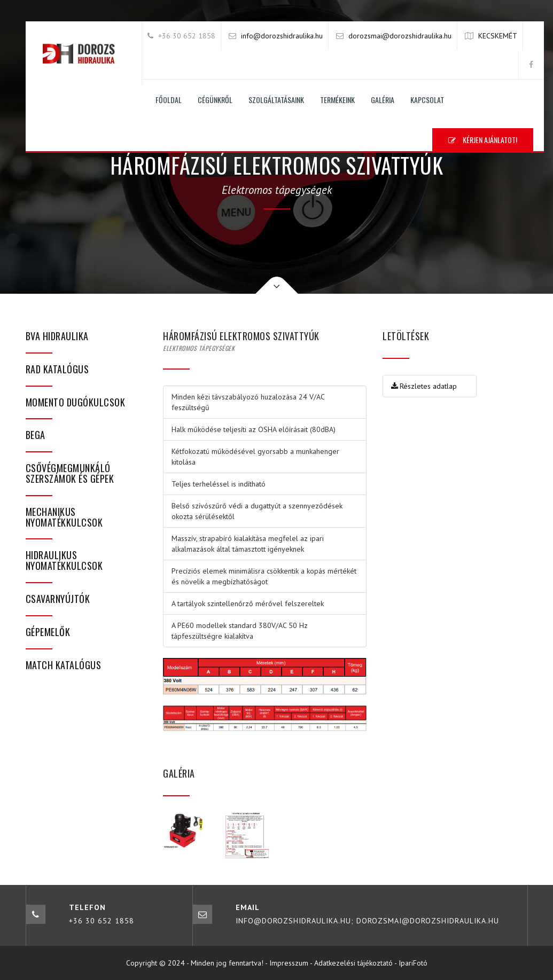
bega (36, 435)
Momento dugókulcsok (76, 402)
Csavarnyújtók (58, 599)
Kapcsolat (427, 100)
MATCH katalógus (64, 665)
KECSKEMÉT (498, 36)
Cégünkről (215, 100)
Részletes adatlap (424, 386)
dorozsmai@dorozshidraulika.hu (400, 36)
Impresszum (289, 963)
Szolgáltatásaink (276, 100)
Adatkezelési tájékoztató (353, 963)
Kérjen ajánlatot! (483, 140)
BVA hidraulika (57, 336)
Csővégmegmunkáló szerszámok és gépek (70, 473)
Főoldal (169, 100)
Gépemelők (48, 632)
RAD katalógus (57, 369)
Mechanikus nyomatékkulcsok (64, 517)
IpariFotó (413, 963)
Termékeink (337, 100)
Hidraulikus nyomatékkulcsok (64, 560)
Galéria (383, 100)
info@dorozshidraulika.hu (282, 36)
